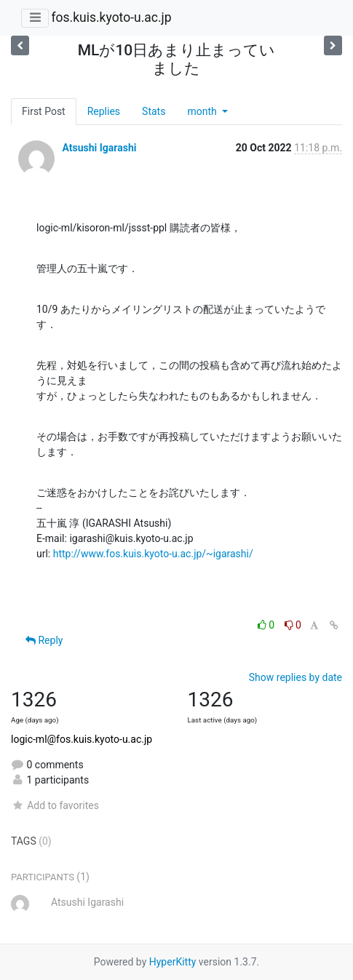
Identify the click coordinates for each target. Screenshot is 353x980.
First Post (44, 111)
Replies (104, 111)
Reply (44, 640)
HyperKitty (173, 962)
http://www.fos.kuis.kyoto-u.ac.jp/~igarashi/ (153, 554)
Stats (154, 111)
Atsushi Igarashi (99, 148)
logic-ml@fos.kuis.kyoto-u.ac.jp (82, 739)
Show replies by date (296, 677)
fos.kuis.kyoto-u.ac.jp (111, 17)
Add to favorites (55, 805)
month (203, 111)
